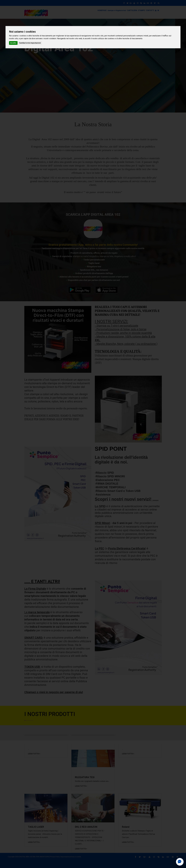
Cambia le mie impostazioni (30, 43)
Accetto (13, 43)
